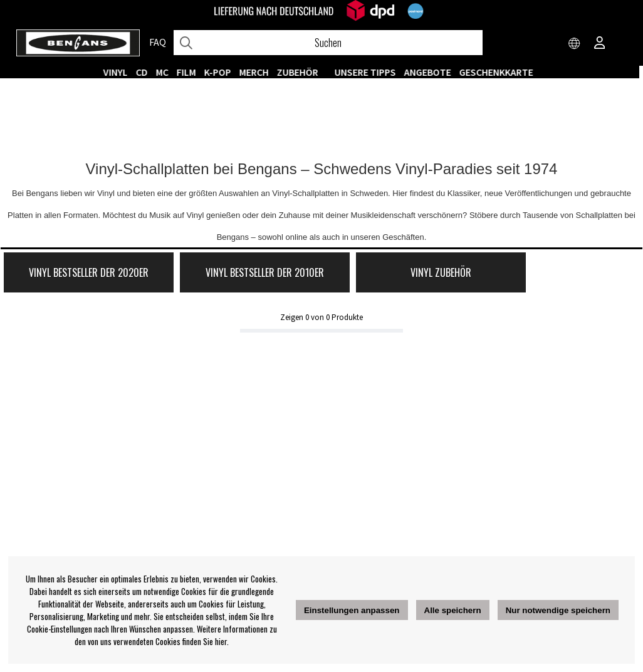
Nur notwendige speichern (558, 610)
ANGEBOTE (431, 72)
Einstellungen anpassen (352, 610)
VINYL (119, 72)
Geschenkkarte (499, 72)
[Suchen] (328, 43)
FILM (190, 72)
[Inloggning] (600, 44)
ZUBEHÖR (301, 72)
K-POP (221, 72)
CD (145, 72)
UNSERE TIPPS (369, 72)
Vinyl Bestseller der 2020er (79, 275)
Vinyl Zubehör (395, 275)
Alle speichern (453, 610)
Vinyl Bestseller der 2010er (237, 275)
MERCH (257, 72)
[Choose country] (575, 44)
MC (165, 72)
